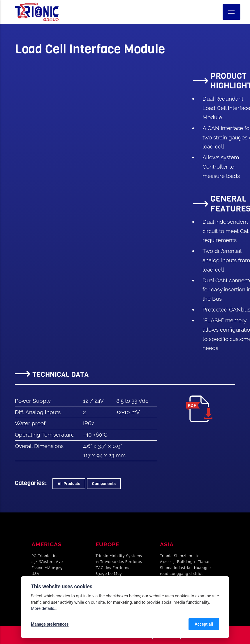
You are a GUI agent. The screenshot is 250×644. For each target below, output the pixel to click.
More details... (44, 609)
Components (104, 484)
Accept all (204, 624)
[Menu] (231, 12)
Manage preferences (50, 624)
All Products (69, 484)
